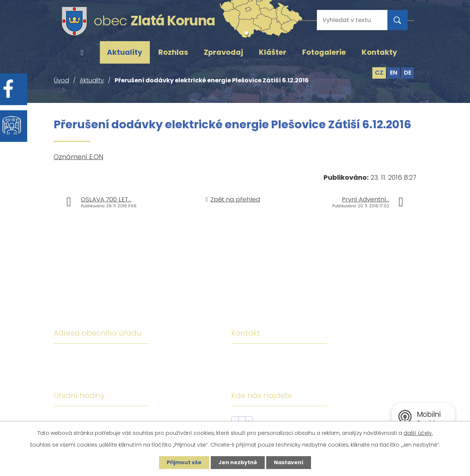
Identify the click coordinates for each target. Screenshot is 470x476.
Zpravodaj (223, 52)
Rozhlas (173, 52)
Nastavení (289, 462)
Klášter (273, 52)
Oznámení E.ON (78, 157)
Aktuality (125, 52)
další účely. (418, 433)
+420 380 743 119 (299, 357)
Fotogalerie (324, 52)
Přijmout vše (184, 462)
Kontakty (379, 52)
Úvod (82, 53)
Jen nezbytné (238, 462)
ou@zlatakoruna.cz (302, 378)
